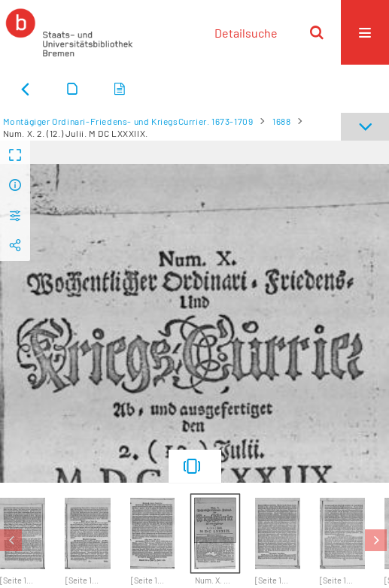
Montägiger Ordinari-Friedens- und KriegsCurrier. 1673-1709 (128, 121)
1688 (281, 121)
